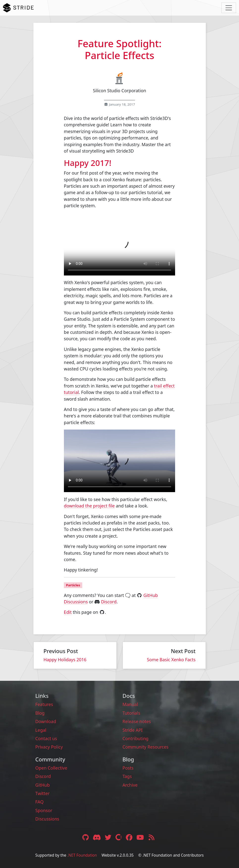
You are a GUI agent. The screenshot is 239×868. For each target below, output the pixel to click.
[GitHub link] (86, 837)
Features (44, 704)
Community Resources (146, 747)
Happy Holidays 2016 (65, 660)
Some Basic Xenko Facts (171, 660)
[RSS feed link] (151, 837)
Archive (130, 785)
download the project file (89, 506)
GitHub (43, 785)
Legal (41, 730)
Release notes (137, 721)
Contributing (136, 738)
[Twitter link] (109, 837)
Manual (130, 704)
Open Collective (51, 768)
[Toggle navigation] (229, 8)
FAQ (40, 802)
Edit (68, 612)
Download (46, 721)
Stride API (133, 730)
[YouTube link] (141, 837)
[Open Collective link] (119, 837)
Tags (127, 776)
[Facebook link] (130, 837)
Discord (109, 602)
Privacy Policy (49, 747)
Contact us (46, 738)
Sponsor (44, 810)
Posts (128, 768)
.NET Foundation (82, 855)
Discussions (47, 819)
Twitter (43, 793)
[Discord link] (97, 837)
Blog (40, 713)
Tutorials (131, 713)
